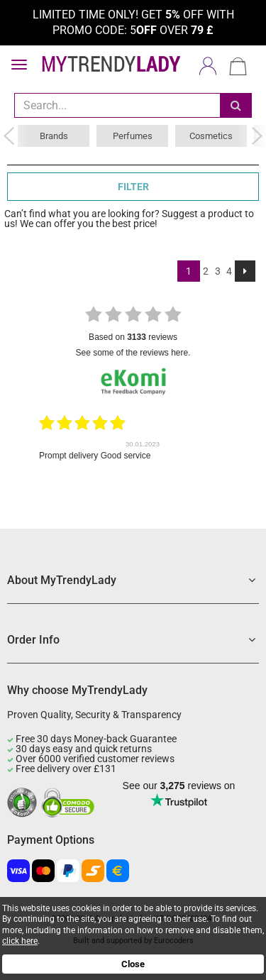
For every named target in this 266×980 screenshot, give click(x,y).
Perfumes (133, 136)
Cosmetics (211, 136)
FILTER (133, 187)
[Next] (245, 271)
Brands (54, 136)
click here (20, 941)
